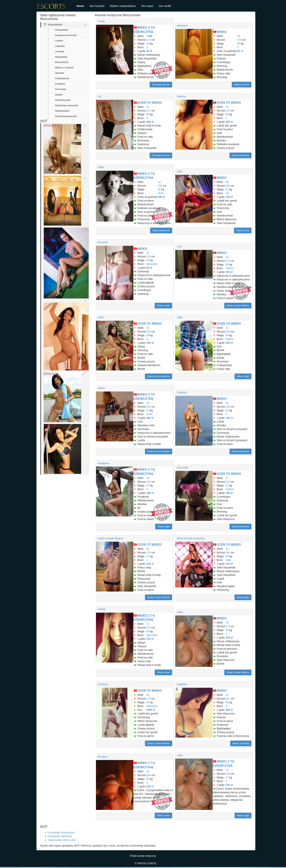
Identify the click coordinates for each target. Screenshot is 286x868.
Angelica (182, 684)
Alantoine (182, 26)
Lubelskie (60, 46)
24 (227, 107)
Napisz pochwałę (241, 743)
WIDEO (221, 32)
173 (148, 40)
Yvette (101, 21)
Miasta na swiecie (64, 68)
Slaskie (59, 95)
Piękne (230, 339)
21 (148, 107)
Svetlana (103, 684)
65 (227, 264)
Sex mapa (147, 6)
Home (80, 6)
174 (228, 626)
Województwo (53, 25)
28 (227, 623)
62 (227, 189)
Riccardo (103, 242)
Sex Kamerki (97, 6)
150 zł (229, 418)
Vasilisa (181, 96)
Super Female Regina (110, 538)
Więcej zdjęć (243, 376)
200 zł (229, 122)
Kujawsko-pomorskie (66, 35)
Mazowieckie (62, 62)
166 (228, 774)
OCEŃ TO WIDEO (149, 103)
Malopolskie (61, 57)
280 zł (229, 493)
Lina (179, 246)
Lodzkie (59, 41)
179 (239, 40)
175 (228, 261)
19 (239, 36)
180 (228, 553)
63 (148, 114)
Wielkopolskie (62, 111)
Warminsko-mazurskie (67, 106)
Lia (99, 96)
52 (227, 485)
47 (148, 556)
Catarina (182, 392)
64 (148, 260)
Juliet (101, 317)
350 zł (161, 197)
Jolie (180, 171)
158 (228, 407)
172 (148, 699)
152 (228, 482)
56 (239, 44)
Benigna (102, 757)
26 (227, 182)
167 (148, 111)
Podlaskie (60, 84)
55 (227, 335)
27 (148, 624)
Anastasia (103, 463)
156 (148, 332)
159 (160, 186)
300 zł (150, 418)
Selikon (230, 268)
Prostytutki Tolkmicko (60, 836)
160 (148, 407)
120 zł (150, 639)
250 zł (229, 272)
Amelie (102, 609)
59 (148, 44)
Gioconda (183, 468)
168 (148, 482)
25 (148, 36)
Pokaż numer (243, 230)
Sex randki (165, 6)
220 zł (150, 564)
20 (227, 257)
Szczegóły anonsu (161, 85)
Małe (228, 560)
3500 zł (151, 710)
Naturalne (152, 264)
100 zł (229, 197)
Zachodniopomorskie (66, 116)
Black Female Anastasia (191, 538)
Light (180, 755)
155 (228, 332)
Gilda (101, 167)
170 (228, 111)
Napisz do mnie (242, 85)
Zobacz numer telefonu (238, 306)
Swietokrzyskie (63, 100)
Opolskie (60, 73)
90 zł (149, 51)
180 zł (150, 122)
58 (227, 114)
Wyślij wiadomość (240, 155)
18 (159, 182)
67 (148, 410)
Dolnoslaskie (62, 30)
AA (227, 193)
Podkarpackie (62, 78)
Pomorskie (61, 89)
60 (159, 189)
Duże (161, 193)
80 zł (149, 268)
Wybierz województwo (123, 6)
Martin (101, 388)
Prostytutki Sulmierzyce (61, 833)
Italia (180, 317)
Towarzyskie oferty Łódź (62, 840)
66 (227, 556)
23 (227, 695)
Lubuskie (60, 52)
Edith (180, 612)
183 (228, 186)
